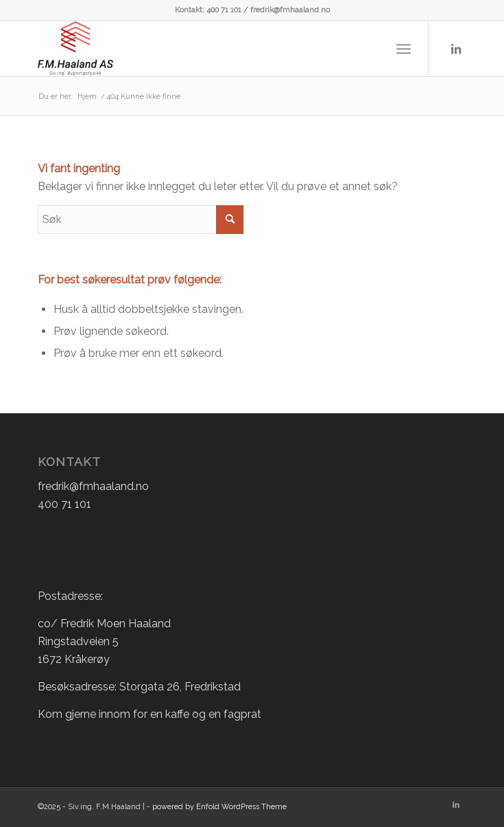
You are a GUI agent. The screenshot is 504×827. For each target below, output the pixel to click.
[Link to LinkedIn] (456, 49)
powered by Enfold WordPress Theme (219, 807)
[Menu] (404, 49)
